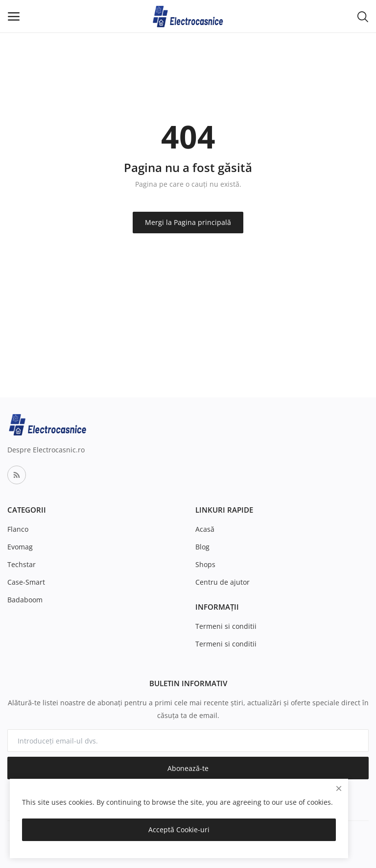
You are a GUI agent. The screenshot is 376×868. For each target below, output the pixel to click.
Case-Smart (26, 582)
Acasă (205, 529)
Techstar (22, 564)
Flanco (18, 529)
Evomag (20, 547)
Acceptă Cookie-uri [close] (179, 830)
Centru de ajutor (223, 582)
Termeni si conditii (226, 626)
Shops (205, 564)
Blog (202, 547)
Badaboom (25, 600)
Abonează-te (188, 768)
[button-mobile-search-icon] (363, 16)
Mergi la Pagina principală (188, 222)
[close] (339, 788)
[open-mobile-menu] (14, 16)
